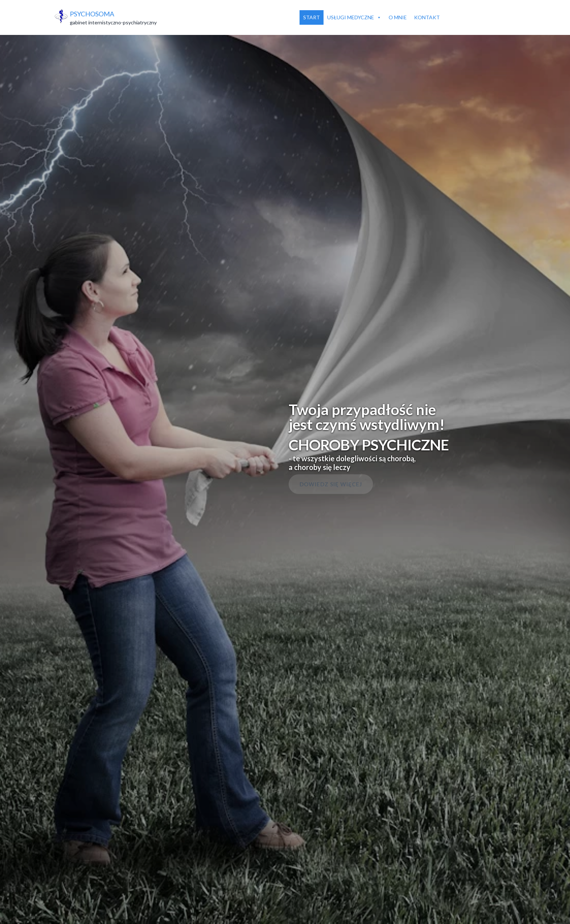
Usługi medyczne (354, 17)
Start (312, 17)
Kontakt (427, 17)
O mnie (398, 17)
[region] (285, 462)
